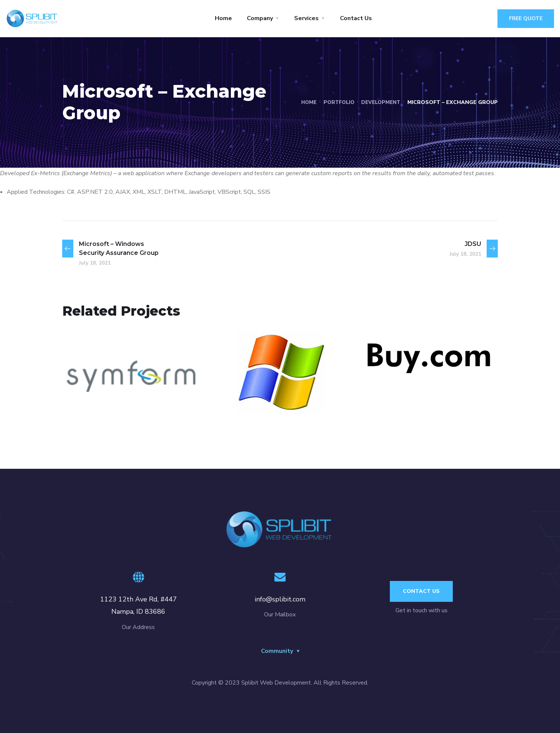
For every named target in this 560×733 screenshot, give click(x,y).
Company (260, 18)
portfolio (336, 102)
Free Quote (526, 18)
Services (306, 18)
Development (380, 102)
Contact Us (356, 18)
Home (223, 18)
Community (277, 651)
